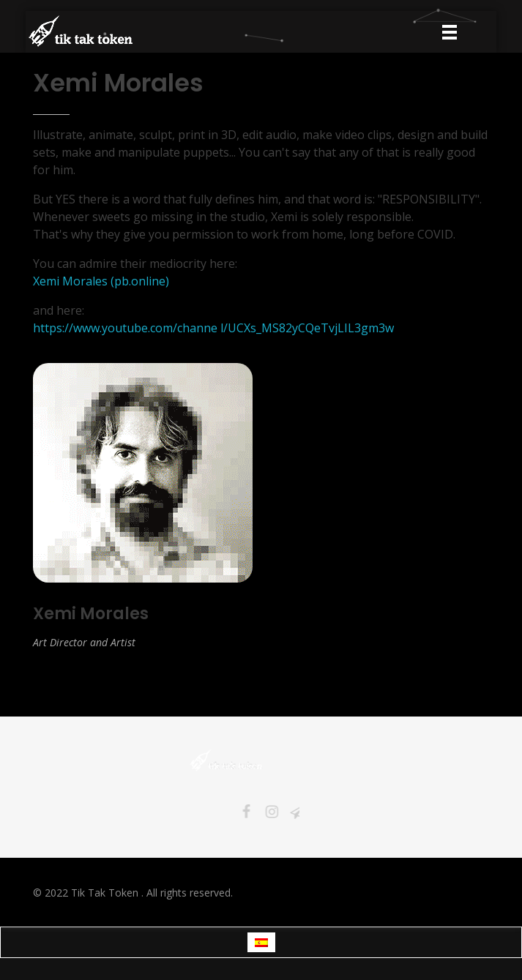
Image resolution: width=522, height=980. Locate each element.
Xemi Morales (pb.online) (101, 281)
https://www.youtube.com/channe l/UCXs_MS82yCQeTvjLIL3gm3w (213, 328)
